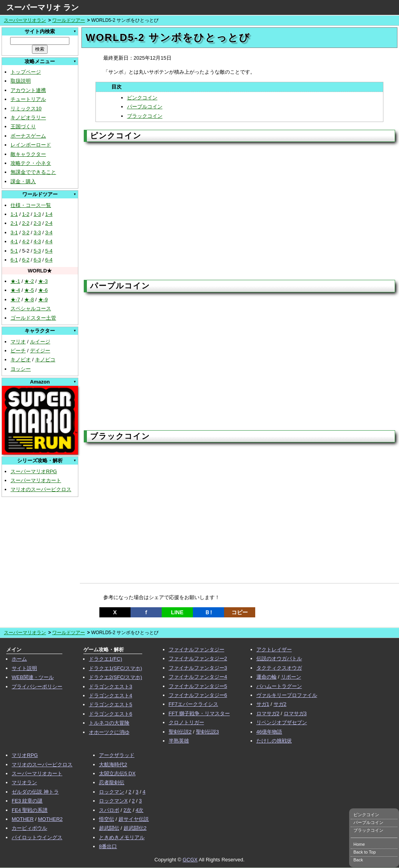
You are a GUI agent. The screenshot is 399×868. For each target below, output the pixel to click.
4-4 (49, 241)
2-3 (37, 223)
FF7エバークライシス (193, 704)
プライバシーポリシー (37, 687)
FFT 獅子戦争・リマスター (199, 713)
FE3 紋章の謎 (27, 801)
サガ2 (280, 704)
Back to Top (365, 852)
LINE (177, 612)
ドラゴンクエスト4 (110, 696)
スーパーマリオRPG (34, 471)
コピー (240, 612)
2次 (127, 810)
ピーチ (18, 351)
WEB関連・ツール (33, 677)
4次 (139, 810)
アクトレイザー (274, 650)
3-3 (37, 232)
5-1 (14, 251)
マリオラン (24, 782)
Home (359, 844)
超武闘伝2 (135, 828)
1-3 (37, 214)
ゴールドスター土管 (33, 318)
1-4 (49, 214)
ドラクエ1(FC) (105, 659)
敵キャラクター (28, 154)
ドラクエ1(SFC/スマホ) (116, 668)
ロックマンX (113, 801)
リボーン (291, 677)
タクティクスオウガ (279, 668)
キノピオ (21, 360)
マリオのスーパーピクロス (41, 489)
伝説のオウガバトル (279, 659)
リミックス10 (26, 109)
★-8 (29, 300)
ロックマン (112, 792)
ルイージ (40, 342)
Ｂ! (208, 612)
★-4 (15, 290)
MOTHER (23, 819)
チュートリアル (28, 99)
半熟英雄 (179, 741)
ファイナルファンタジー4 (198, 677)
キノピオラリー (28, 118)
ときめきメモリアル (122, 837)
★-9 (43, 300)
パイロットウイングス (37, 837)
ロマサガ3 (295, 713)
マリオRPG (25, 755)
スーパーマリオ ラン (42, 7)
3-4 (49, 232)
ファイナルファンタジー (197, 650)
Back (358, 860)
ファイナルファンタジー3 (198, 668)
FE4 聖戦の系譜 (30, 810)
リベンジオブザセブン (282, 722)
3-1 (14, 232)
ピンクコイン (142, 98)
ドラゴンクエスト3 (110, 687)
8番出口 (108, 846)
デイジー (40, 351)
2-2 (26, 223)
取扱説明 (21, 81)
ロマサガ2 (268, 713)
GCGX (190, 860)
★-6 (43, 290)
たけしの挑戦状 (274, 741)
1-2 (26, 214)
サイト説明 (24, 668)
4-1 (14, 241)
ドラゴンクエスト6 (110, 714)
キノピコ (45, 360)
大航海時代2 (113, 765)
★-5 (29, 290)
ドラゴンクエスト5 (110, 704)
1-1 (14, 214)
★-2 (29, 281)
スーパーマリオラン (25, 20)
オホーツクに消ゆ (109, 732)
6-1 (14, 260)
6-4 (49, 260)
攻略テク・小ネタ (31, 163)
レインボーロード (31, 145)
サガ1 (263, 704)
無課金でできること (33, 172)
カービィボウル (29, 828)
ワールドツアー (69, 20)
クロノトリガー (186, 722)
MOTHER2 (50, 819)
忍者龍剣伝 (112, 782)
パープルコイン (145, 107)
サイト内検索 (40, 31)
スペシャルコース (31, 308)
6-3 (37, 260)
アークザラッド (117, 755)
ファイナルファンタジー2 (198, 659)
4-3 (37, 241)
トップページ (26, 72)
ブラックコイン (145, 116)
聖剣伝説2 (180, 732)
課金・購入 (23, 181)
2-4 (49, 223)
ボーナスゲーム (28, 136)
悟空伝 (107, 819)
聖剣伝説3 (207, 732)
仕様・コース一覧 (31, 205)
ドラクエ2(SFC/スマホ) (116, 677)
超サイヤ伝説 (134, 819)
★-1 (15, 281)
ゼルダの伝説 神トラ (35, 792)
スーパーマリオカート (36, 480)
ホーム (19, 659)
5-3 (37, 251)
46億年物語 (269, 732)
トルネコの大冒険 (109, 723)
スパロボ (109, 810)
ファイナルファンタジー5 (198, 686)
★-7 (15, 300)
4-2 (26, 241)
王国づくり (23, 126)
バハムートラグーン (279, 686)
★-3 (43, 281)
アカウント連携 (28, 90)
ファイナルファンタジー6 (198, 695)
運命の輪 (267, 677)
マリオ (18, 342)
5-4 (49, 251)
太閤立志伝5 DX (117, 773)
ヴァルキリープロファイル (287, 695)
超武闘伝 (109, 828)
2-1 (14, 223)
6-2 (26, 260)
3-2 (26, 232)
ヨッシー (21, 369)
